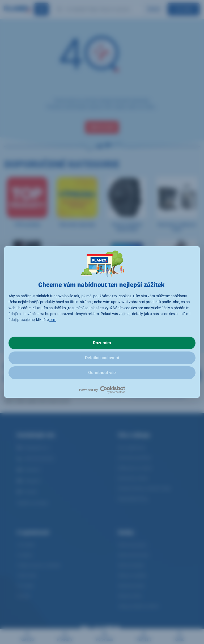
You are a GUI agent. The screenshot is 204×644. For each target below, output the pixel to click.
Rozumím (102, 343)
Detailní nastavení (102, 358)
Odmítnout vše (102, 373)
